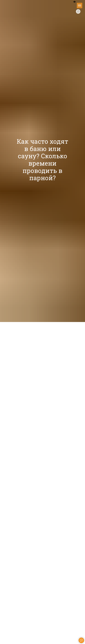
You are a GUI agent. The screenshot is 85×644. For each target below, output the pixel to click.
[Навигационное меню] (80, 6)
